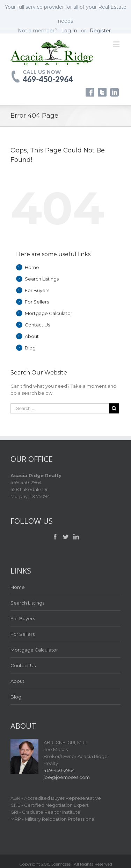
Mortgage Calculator (49, 313)
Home (32, 267)
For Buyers (37, 290)
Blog (30, 348)
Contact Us (37, 325)
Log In (69, 31)
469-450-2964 (48, 79)
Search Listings (42, 279)
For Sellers (37, 302)
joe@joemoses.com (67, 777)
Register (100, 31)
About (32, 336)
